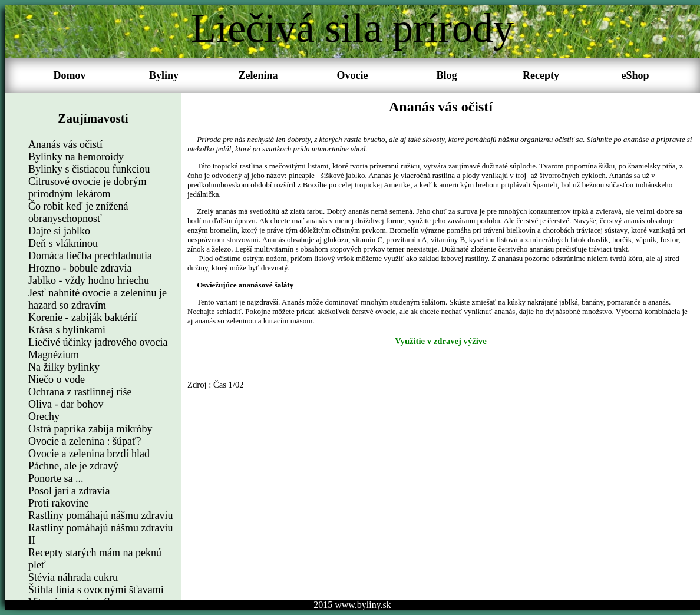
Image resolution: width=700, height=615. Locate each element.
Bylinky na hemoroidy (76, 157)
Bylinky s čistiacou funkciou (89, 169)
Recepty (541, 75)
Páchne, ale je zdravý (73, 466)
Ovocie (353, 75)
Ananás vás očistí (65, 144)
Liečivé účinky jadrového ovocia (98, 342)
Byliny (164, 75)
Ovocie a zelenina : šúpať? (85, 441)
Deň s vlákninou (63, 243)
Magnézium (54, 355)
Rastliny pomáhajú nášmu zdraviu (100, 515)
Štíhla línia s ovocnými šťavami (96, 590)
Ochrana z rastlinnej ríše (80, 392)
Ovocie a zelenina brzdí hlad (89, 454)
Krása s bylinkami (67, 330)
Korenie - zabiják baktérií (82, 318)
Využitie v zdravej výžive (440, 341)
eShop (635, 75)
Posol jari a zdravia (69, 491)
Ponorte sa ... (56, 478)
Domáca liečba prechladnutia (90, 256)
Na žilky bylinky (64, 367)
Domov (70, 75)
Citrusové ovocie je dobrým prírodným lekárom (87, 188)
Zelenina (258, 75)
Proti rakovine (58, 503)
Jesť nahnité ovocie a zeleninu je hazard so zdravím (98, 299)
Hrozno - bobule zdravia (80, 268)
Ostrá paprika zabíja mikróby (90, 429)
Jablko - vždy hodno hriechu (89, 280)
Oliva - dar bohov (66, 404)
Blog (446, 75)
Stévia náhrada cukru (73, 577)
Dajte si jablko (59, 231)
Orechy (44, 416)
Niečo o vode (57, 379)
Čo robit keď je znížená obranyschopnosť (78, 212)
